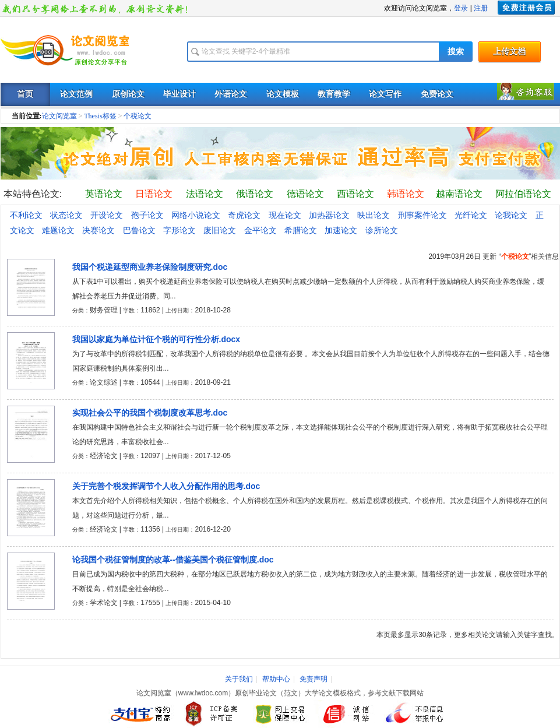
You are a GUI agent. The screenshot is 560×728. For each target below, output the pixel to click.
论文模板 (283, 94)
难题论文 (58, 230)
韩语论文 (406, 194)
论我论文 (511, 215)
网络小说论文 (196, 215)
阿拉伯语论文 (523, 194)
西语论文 (355, 194)
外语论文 (231, 94)
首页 (25, 94)
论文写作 (385, 94)
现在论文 (285, 215)
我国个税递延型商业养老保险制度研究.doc (150, 267)
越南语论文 (459, 194)
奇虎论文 (244, 215)
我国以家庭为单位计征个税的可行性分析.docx (156, 339)
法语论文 (205, 194)
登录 (461, 8)
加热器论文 (329, 215)
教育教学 (334, 94)
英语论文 (104, 194)
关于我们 (239, 679)
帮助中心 (276, 679)
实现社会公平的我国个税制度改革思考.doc (150, 413)
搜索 (456, 52)
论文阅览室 (59, 116)
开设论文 (107, 215)
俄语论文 (255, 194)
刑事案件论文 (422, 215)
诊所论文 (382, 230)
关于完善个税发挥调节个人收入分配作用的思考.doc (166, 486)
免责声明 (314, 679)
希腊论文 (301, 230)
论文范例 (76, 94)
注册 (481, 8)
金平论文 (260, 230)
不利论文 (26, 215)
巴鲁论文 (139, 230)
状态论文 (66, 215)
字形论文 (179, 230)
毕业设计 (179, 94)
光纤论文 (471, 215)
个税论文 (138, 116)
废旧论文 (220, 230)
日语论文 (154, 194)
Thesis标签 (100, 116)
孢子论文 (147, 215)
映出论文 (374, 215)
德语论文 (305, 194)
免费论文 (437, 94)
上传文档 (509, 52)
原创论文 (128, 94)
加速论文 (341, 230)
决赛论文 (98, 230)
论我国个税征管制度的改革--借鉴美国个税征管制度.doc (173, 560)
